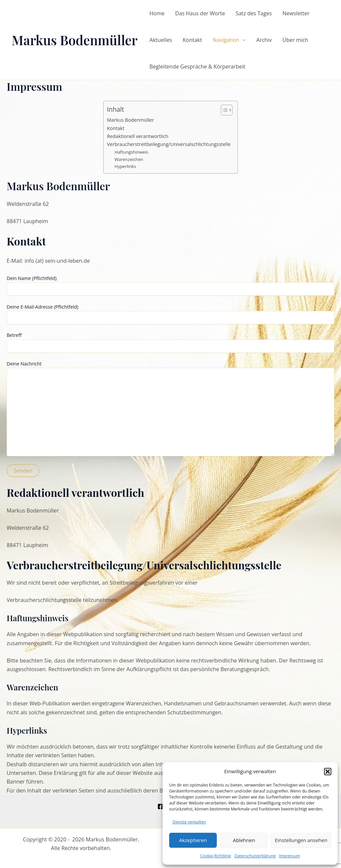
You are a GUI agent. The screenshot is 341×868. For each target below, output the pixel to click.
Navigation (229, 40)
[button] (328, 772)
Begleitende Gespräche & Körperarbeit (197, 67)
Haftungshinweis (131, 152)
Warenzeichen (129, 159)
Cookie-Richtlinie (216, 856)
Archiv (264, 40)
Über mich (295, 40)
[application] (242, 40)
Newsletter (296, 13)
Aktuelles (161, 40)
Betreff (170, 342)
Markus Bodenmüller (75, 40)
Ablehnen (244, 840)
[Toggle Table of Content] (223, 110)
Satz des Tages (254, 13)
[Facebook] (161, 806)
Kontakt (192, 40)
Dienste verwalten (189, 822)
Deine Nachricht (170, 409)
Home (157, 13)
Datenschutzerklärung (255, 856)
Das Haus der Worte (200, 13)
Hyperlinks (125, 166)
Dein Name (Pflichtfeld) (170, 285)
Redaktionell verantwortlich (138, 136)
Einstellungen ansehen (301, 840)
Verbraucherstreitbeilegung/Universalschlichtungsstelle (169, 144)
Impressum (290, 856)
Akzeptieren (193, 840)
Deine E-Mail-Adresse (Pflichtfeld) (170, 314)
